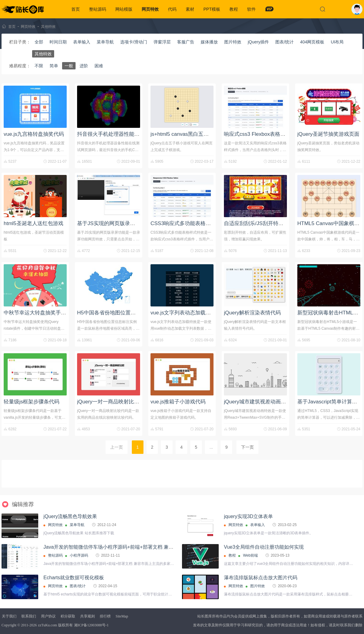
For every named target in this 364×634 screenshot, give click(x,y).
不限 (39, 66)
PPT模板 (212, 9)
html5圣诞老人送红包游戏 (33, 223)
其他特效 (48, 27)
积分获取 (68, 616)
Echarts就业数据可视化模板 (74, 578)
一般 (69, 66)
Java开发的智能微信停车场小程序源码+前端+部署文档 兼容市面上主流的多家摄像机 (135, 547)
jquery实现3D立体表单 (248, 516)
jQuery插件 (258, 42)
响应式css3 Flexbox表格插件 (257, 134)
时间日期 (58, 42)
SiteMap (122, 616)
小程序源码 (79, 555)
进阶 (84, 66)
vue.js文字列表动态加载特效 (183, 313)
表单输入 (82, 42)
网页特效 (150, 9)
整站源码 (98, 9)
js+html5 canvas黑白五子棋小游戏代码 (195, 134)
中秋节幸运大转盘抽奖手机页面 (40, 313)
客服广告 (186, 42)
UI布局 (337, 42)
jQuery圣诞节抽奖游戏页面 (328, 134)
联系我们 (29, 616)
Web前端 (250, 555)
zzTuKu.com (47, 625)
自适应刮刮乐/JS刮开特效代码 (259, 223)
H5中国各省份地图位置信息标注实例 (119, 313)
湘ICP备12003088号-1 (91, 625)
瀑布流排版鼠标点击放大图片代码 (261, 578)
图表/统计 (284, 42)
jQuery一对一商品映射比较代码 (113, 402)
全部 (39, 42)
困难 (99, 66)
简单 (54, 66)
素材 (190, 9)
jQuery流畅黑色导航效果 (70, 516)
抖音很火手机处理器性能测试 (111, 134)
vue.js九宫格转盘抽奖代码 (34, 134)
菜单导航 (105, 42)
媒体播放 (209, 42)
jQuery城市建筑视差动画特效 (258, 402)
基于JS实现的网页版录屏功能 (111, 223)
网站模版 (124, 9)
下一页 (247, 447)
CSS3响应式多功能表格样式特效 (188, 223)
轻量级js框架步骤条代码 (32, 402)
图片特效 (233, 42)
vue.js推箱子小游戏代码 (178, 402)
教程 (234, 9)
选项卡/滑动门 (134, 42)
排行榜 (105, 616)
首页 (76, 9)
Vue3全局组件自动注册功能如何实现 (264, 547)
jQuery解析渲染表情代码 (252, 313)
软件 (251, 9)
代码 (172, 9)
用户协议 (48, 616)
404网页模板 (312, 42)
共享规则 (87, 616)
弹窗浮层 (162, 42)
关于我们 (9, 616)
